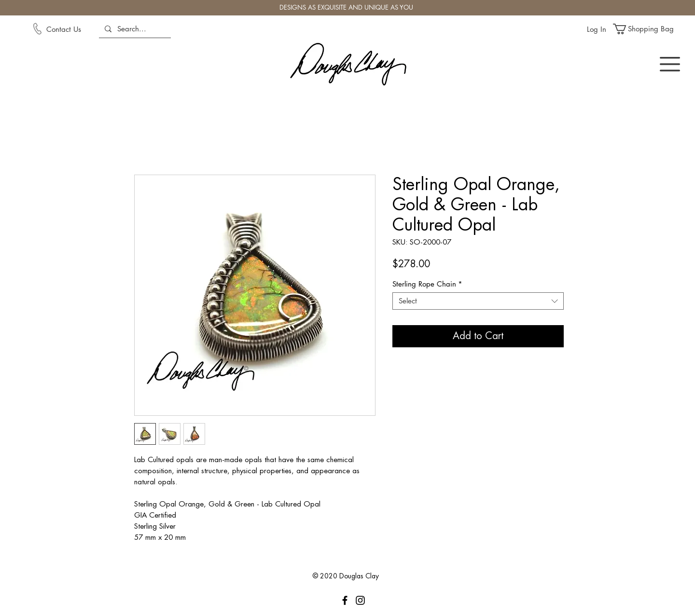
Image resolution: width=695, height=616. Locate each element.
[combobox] (478, 301)
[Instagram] (360, 600)
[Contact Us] (71, 29)
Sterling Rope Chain (427, 284)
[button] (649, 29)
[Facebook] (345, 600)
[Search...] (134, 29)
